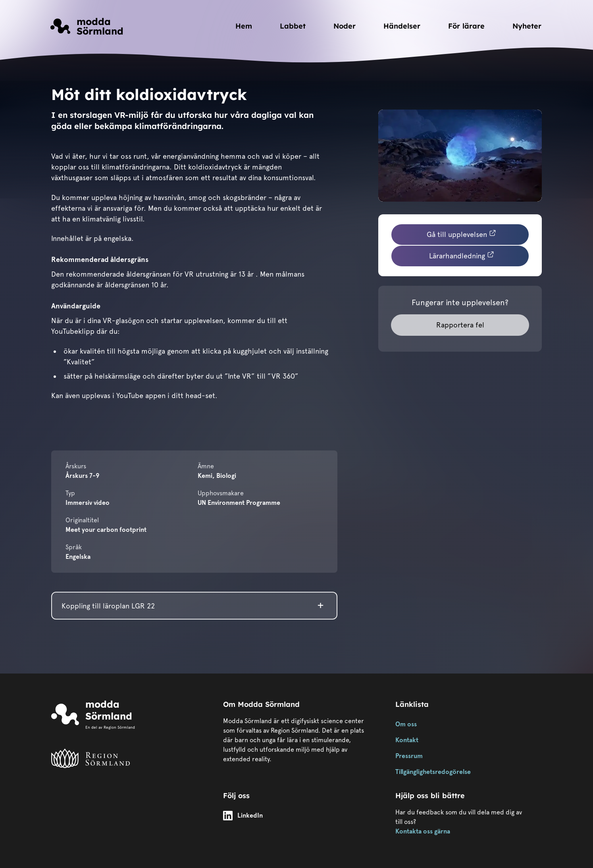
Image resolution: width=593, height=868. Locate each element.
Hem (244, 26)
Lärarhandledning (462, 255)
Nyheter (527, 26)
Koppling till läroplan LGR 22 (108, 606)
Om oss (406, 724)
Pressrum (409, 756)
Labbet (293, 26)
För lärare (466, 26)
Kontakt (407, 740)
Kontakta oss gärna (423, 831)
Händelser (402, 26)
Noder (345, 26)
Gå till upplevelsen (462, 234)
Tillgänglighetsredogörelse (433, 772)
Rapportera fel (460, 325)
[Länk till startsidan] (87, 26)
